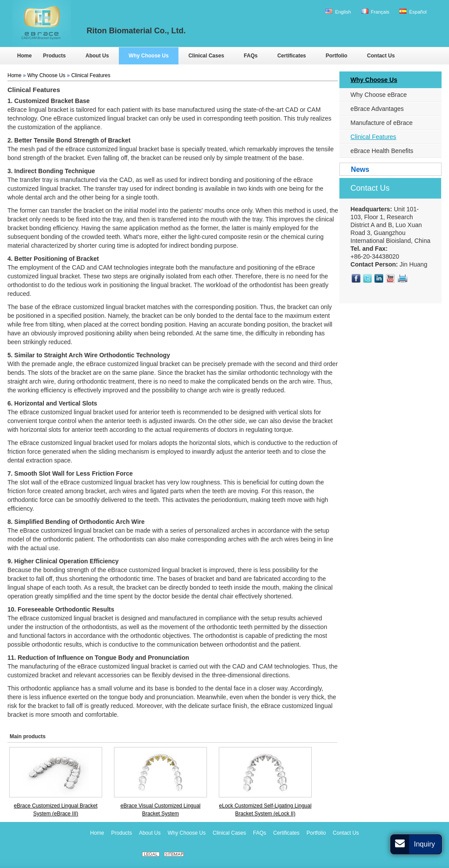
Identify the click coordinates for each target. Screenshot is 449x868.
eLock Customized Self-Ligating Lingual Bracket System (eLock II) (265, 810)
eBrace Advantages (377, 109)
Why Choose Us (46, 75)
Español (413, 12)
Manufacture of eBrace (381, 123)
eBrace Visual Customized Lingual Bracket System (161, 810)
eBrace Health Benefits (382, 151)
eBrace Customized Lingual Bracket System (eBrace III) (56, 810)
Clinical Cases (229, 833)
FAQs (260, 833)
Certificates (286, 833)
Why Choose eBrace (378, 95)
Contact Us (370, 188)
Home (14, 75)
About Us (150, 833)
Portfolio (316, 833)
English (338, 12)
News (360, 169)
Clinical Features (91, 75)
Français (375, 12)
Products (122, 833)
